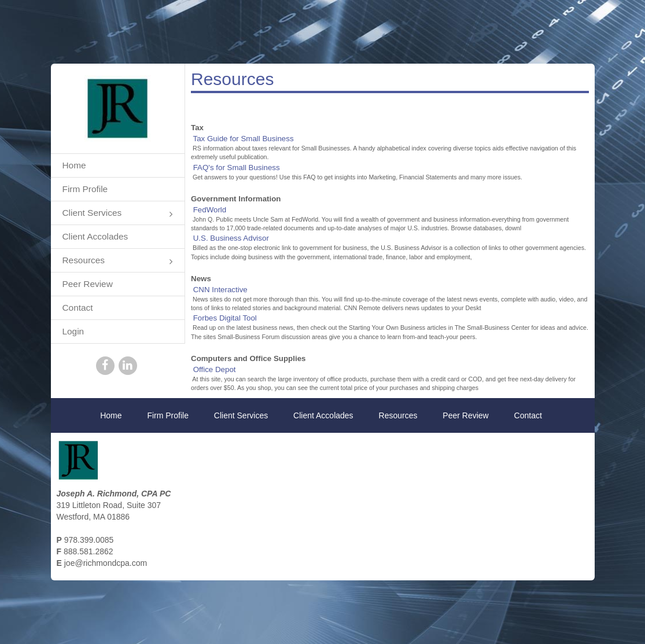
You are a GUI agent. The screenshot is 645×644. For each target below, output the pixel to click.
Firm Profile (85, 189)
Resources (118, 261)
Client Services (118, 214)
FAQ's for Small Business (237, 168)
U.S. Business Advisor (231, 238)
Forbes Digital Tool (225, 318)
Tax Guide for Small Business (243, 139)
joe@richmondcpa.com (106, 563)
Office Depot (215, 369)
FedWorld (210, 210)
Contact (78, 308)
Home (74, 165)
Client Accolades (95, 236)
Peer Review (88, 284)
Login (73, 331)
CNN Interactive (220, 290)
